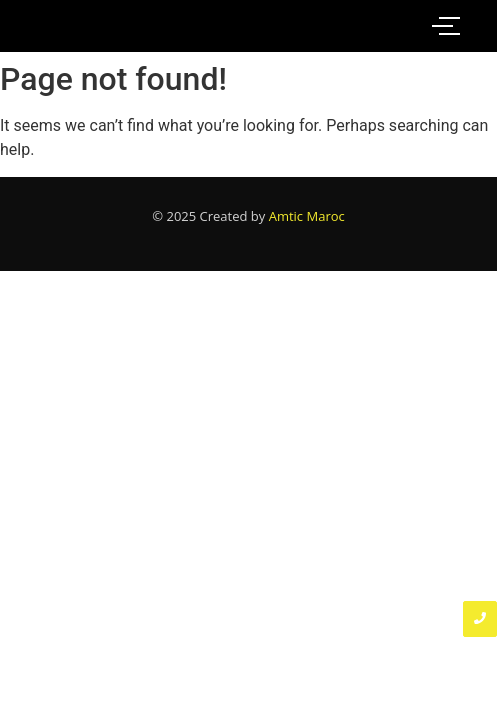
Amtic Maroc (307, 216)
